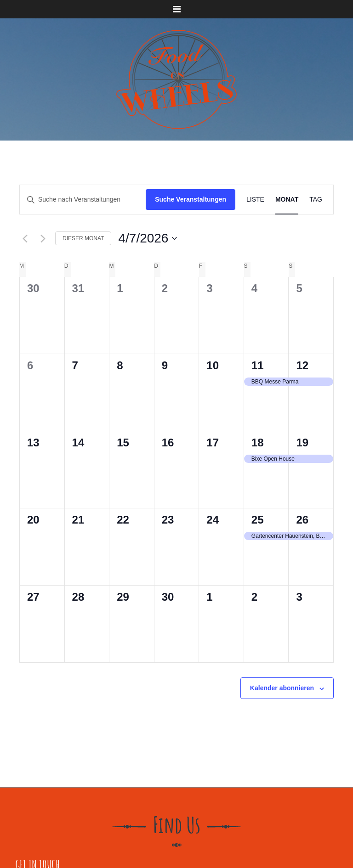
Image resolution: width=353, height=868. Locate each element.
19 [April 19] (302, 442)
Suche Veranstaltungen (191, 199)
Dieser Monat (83, 238)
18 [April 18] (258, 442)
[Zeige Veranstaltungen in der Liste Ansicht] (255, 200)
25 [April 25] (258, 520)
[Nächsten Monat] (43, 238)
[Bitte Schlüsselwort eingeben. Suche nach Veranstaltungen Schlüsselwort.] (83, 200)
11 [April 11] (258, 365)
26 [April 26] (302, 520)
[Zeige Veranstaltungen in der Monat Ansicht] (287, 200)
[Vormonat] (25, 238)
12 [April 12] (302, 365)
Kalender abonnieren (282, 688)
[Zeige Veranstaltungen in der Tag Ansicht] (316, 200)
